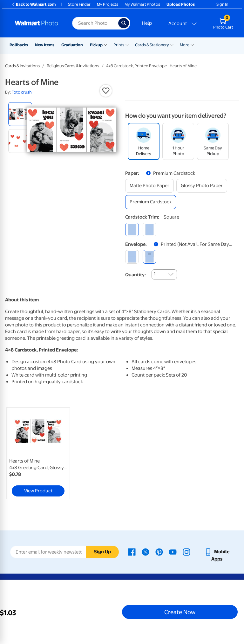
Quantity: (136, 275)
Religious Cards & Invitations (73, 66)
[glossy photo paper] (202, 186)
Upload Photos (181, 4)
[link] (38, 453)
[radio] (20, 114)
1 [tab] (121, 504)
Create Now (180, 612)
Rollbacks (19, 45)
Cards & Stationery (152, 45)
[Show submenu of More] (192, 44)
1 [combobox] (155, 274)
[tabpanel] (44, 453)
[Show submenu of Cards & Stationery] (172, 44)
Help (147, 23)
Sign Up (102, 552)
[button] (106, 91)
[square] (132, 230)
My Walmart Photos (142, 4)
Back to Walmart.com (34, 4)
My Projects (108, 4)
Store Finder (79, 4)
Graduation (72, 45)
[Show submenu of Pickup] (105, 44)
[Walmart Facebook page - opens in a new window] (132, 552)
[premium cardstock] (151, 202)
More (185, 45)
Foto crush (22, 92)
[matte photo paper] (149, 186)
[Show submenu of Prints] (127, 44)
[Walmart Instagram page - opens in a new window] (186, 552)
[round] (149, 230)
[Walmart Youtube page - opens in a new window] (173, 552)
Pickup (96, 45)
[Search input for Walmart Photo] (95, 23)
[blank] (132, 257)
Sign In (222, 4)
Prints (119, 45)
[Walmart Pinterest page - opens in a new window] (159, 552)
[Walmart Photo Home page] (37, 23)
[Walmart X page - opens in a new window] (146, 552)
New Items (45, 45)
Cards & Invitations (22, 66)
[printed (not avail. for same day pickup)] (149, 257)
